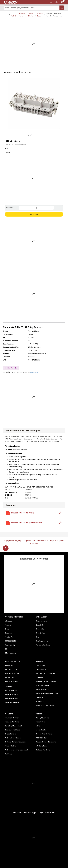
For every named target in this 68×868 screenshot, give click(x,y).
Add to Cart (34, 214)
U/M (6, 148)
